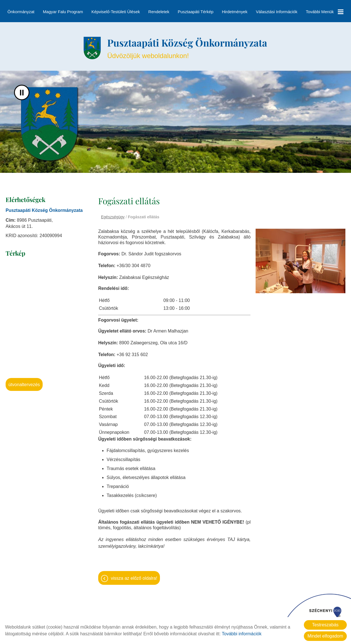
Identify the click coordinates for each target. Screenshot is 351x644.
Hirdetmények (234, 12)
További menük (324, 12)
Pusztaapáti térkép (195, 12)
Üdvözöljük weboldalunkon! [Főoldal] (188, 45)
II (22, 90)
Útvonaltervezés (24, 383)
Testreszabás (325, 625)
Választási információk (277, 12)
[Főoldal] (88, 45)
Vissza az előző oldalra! (134, 575)
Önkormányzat (21, 12)
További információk (242, 634)
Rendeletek (159, 12)
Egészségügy (113, 215)
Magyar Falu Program (63, 12)
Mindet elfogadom (325, 636)
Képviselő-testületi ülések (116, 12)
